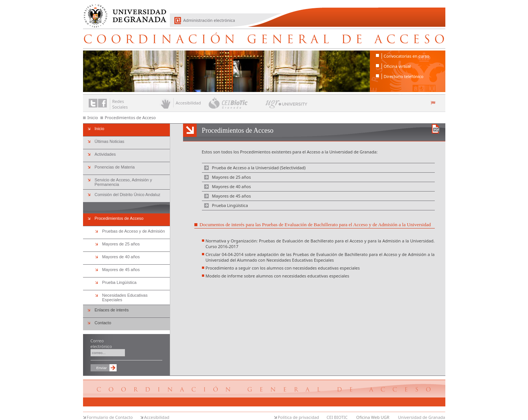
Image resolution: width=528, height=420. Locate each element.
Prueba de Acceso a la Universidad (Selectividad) (259, 168)
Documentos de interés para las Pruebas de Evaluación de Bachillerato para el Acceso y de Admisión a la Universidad (315, 225)
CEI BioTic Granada (236, 103)
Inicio (93, 117)
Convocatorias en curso (407, 56)
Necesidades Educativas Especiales (125, 297)
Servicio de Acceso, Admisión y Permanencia (123, 182)
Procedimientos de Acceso (130, 117)
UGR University (287, 106)
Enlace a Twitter (93, 103)
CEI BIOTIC (337, 417)
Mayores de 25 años (232, 177)
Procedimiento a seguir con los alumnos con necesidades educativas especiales (283, 268)
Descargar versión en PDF (436, 129)
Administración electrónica (209, 20)
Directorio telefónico (404, 76)
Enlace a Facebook (102, 103)
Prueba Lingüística (230, 205)
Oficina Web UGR (373, 417)
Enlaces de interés (112, 310)
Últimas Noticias (110, 141)
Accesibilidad (157, 417)
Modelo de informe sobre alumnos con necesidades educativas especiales (278, 276)
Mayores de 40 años (232, 186)
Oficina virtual (397, 66)
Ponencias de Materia (115, 167)
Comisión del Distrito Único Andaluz (128, 195)
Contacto (103, 323)
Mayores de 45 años (232, 196)
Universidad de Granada (122, 12)
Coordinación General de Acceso (264, 38)
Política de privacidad (299, 417)
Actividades (105, 154)
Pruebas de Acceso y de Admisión (134, 231)
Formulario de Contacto (110, 417)
